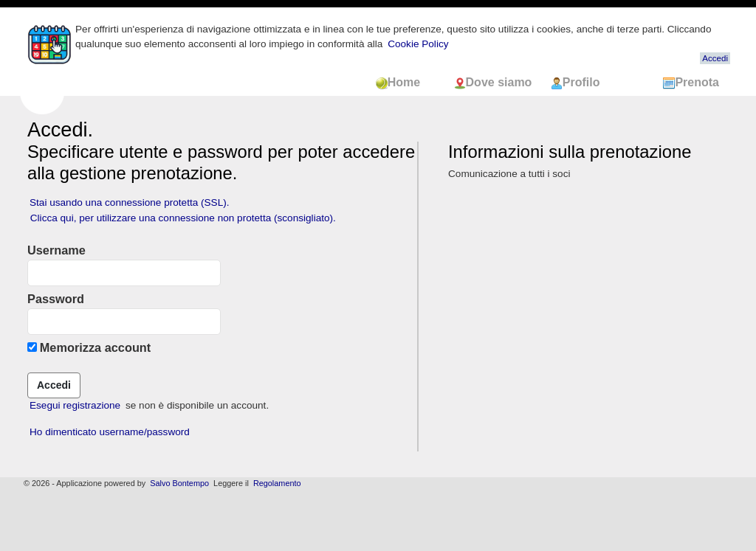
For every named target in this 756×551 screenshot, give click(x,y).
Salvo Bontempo (179, 483)
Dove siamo (495, 82)
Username (56, 250)
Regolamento (277, 483)
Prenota (691, 82)
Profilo (575, 82)
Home (407, 82)
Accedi (715, 58)
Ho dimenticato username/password (110, 432)
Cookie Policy (418, 44)
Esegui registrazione (75, 405)
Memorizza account (95, 347)
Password (56, 299)
